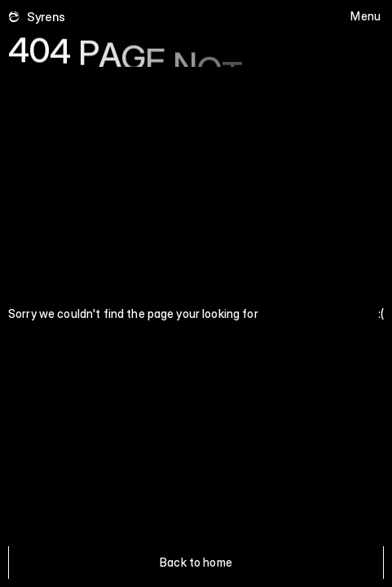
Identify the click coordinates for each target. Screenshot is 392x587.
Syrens (46, 17)
